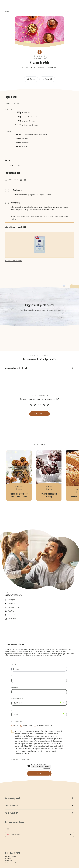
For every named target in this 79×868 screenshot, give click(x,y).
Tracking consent (11, 857)
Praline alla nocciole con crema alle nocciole (19, 475)
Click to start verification (41, 767)
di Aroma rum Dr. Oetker (30, 125)
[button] (39, 54)
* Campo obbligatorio (21, 760)
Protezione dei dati (11, 863)
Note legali (8, 859)
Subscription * (18, 721)
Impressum (9, 861)
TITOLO (14, 665)
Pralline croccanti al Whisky (49, 475)
